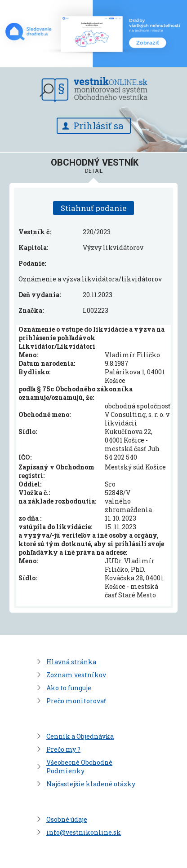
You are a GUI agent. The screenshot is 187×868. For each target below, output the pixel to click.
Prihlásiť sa (98, 126)
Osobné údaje (67, 819)
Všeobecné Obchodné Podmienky (79, 767)
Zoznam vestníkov (76, 675)
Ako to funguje (69, 688)
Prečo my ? (63, 749)
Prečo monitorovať (76, 701)
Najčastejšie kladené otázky (91, 784)
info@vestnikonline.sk (84, 832)
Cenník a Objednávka (80, 736)
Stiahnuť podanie (93, 208)
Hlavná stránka (71, 662)
